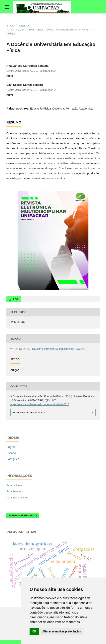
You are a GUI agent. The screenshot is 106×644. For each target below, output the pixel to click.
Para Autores (14, 491)
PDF (15, 299)
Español (11, 453)
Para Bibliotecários (17, 498)
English (11, 447)
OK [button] (34, 631)
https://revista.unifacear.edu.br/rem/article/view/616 (40, 404)
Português (13, 459)
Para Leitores (14, 485)
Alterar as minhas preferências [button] (62, 631)
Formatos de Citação (29, 412)
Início (11, 25)
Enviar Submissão (23, 515)
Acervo (23, 25)
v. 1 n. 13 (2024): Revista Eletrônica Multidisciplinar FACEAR (49, 29)
